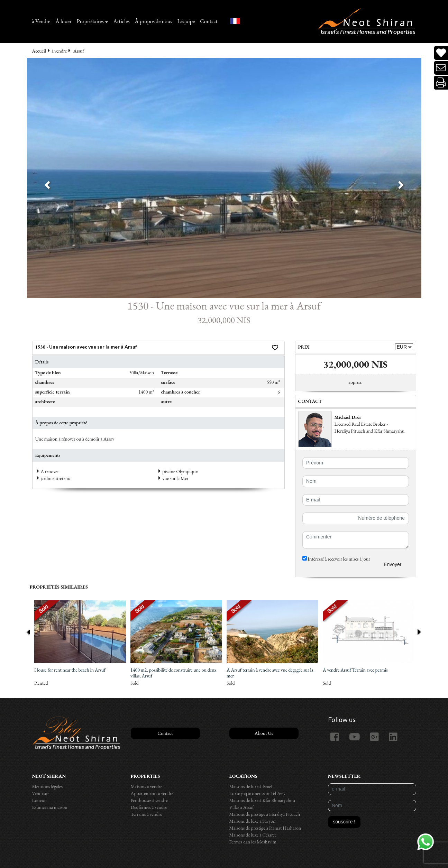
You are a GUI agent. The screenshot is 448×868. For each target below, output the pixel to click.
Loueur (39, 800)
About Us (264, 733)
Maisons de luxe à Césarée (253, 835)
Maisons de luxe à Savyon (253, 821)
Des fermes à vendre (149, 807)
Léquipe (186, 21)
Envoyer (392, 564)
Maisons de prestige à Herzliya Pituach (265, 814)
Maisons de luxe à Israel (251, 786)
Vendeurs (41, 793)
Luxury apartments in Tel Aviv (258, 793)
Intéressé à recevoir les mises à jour (336, 559)
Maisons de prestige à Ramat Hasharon (265, 828)
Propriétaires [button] (90, 21)
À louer (64, 21)
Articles (121, 21)
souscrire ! (344, 822)
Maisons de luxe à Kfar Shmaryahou (262, 800)
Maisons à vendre (147, 786)
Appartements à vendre (152, 793)
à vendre (59, 51)
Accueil (39, 51)
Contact (209, 21)
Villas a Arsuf (242, 807)
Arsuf (79, 51)
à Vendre (41, 21)
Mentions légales (48, 786)
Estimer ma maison (50, 807)
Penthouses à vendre (149, 800)
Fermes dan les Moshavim (253, 842)
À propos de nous (154, 21)
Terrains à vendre (147, 814)
